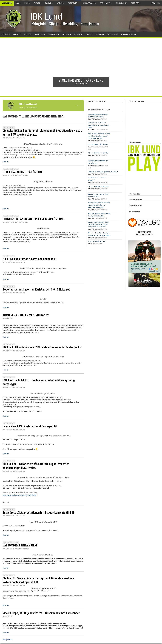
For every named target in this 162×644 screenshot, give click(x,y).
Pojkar (49, 3)
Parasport (73, 3)
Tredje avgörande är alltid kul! (97, 241)
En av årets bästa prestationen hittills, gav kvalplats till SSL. (39, 513)
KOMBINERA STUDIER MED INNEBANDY (26, 315)
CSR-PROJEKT (106, 3)
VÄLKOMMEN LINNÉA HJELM (20, 545)
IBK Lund (7, 3)
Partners (136, 3)
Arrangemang (89, 3)
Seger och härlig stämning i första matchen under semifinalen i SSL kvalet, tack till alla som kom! (98, 224)
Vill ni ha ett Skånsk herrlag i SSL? (98, 153)
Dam (18, 3)
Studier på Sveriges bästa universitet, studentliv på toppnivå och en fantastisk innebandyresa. (99, 205)
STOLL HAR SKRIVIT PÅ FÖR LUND (23, 172)
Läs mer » (6, 162)
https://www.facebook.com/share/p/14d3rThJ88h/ (20, 495)
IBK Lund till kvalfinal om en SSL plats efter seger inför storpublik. (42, 347)
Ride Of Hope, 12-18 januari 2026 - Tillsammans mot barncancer (41, 613)
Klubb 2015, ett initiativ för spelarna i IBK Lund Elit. (103, 172)
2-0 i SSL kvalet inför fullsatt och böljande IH (30, 259)
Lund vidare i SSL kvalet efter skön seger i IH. (30, 426)
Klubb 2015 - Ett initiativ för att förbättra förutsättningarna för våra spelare (98, 125)
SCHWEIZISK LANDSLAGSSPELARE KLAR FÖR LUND (33, 219)
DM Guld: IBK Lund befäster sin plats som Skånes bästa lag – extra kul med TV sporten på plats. (99, 136)
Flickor (38, 3)
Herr (27, 3)
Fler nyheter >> (7, 640)
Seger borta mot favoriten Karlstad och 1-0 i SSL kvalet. (37, 290)
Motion (60, 3)
